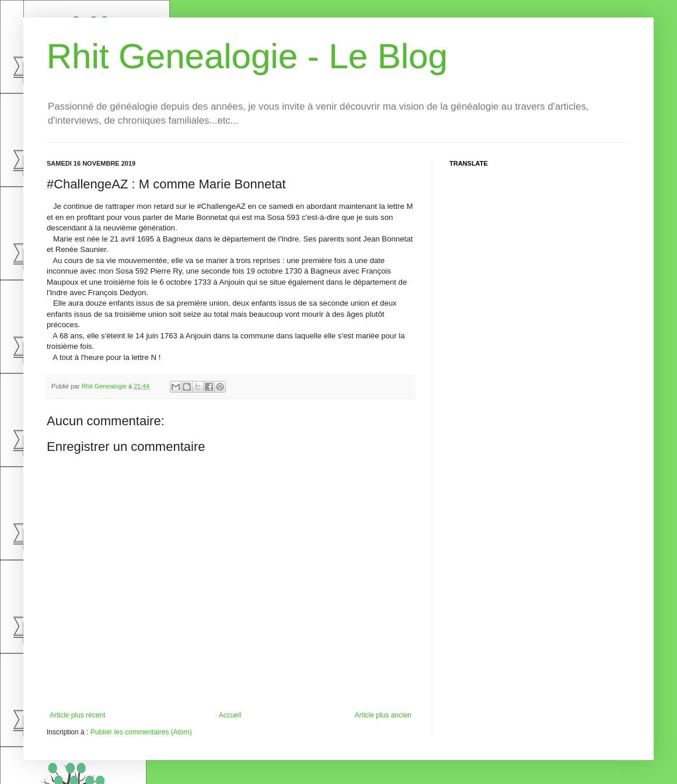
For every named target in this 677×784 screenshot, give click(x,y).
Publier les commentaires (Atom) (141, 732)
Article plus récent (77, 715)
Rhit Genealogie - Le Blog (247, 56)
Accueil (230, 715)
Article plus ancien (383, 715)
